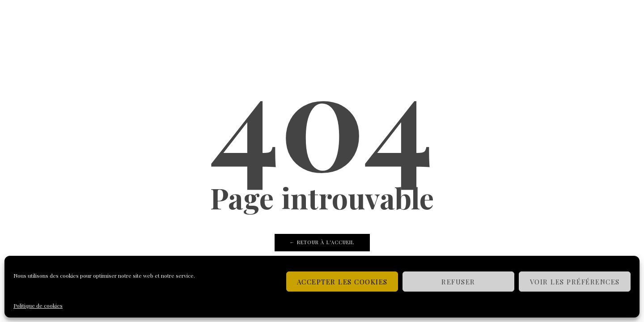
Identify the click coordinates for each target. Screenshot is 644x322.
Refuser (458, 282)
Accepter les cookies (342, 282)
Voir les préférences (575, 282)
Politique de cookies (38, 305)
